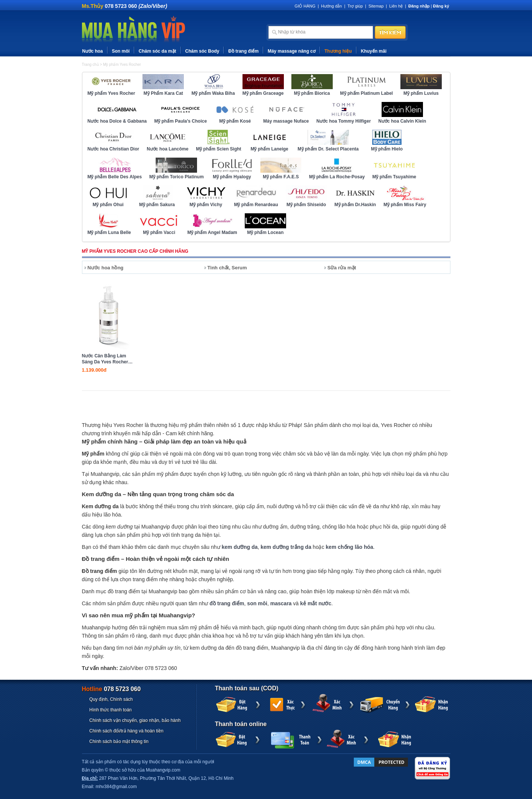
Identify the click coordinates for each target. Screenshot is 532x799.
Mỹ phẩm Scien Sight (218, 149)
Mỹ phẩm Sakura (157, 205)
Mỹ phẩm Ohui (108, 205)
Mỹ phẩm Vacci (159, 232)
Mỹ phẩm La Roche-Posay (337, 177)
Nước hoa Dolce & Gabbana (117, 121)
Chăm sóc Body (202, 51)
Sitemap (376, 6)
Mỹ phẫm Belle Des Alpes (115, 177)
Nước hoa (93, 51)
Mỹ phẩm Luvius (421, 93)
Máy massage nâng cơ (292, 51)
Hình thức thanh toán (111, 710)
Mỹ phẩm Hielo (387, 149)
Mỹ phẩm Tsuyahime (394, 177)
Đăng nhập (419, 6)
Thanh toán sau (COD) (247, 688)
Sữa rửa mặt (342, 268)
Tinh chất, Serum (227, 268)
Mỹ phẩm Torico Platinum (177, 177)
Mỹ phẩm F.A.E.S (281, 177)
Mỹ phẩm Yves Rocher (122, 65)
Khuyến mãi (374, 51)
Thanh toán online (241, 724)
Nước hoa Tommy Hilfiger (344, 121)
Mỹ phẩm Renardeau (256, 205)
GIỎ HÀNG (305, 6)
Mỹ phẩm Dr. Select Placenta (328, 149)
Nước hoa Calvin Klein (402, 121)
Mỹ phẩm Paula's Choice (180, 121)
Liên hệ (396, 6)
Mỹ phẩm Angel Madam (212, 232)
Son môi (121, 51)
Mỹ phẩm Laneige (269, 149)
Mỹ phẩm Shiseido (306, 205)
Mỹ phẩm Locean (265, 232)
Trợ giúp (355, 6)
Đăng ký (441, 6)
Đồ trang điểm (243, 51)
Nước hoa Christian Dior (114, 149)
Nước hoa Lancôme (167, 149)
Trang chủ (90, 65)
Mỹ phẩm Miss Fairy (405, 205)
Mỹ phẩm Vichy (206, 205)
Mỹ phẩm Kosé (235, 121)
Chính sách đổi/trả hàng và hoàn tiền (127, 731)
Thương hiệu (338, 51)
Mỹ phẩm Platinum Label (367, 93)
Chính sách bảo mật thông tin (119, 741)
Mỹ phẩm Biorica (312, 93)
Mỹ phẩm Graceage (263, 93)
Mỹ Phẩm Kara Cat (163, 93)
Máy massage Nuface (286, 121)
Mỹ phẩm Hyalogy (232, 177)
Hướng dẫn (331, 6)
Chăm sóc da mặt (158, 51)
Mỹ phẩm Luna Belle (109, 232)
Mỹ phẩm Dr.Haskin (355, 205)
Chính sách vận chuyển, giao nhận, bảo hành (135, 720)
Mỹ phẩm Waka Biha (213, 93)
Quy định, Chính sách (111, 699)
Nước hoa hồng (106, 268)
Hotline (111, 689)
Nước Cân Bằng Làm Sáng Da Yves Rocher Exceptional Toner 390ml (105, 359)
